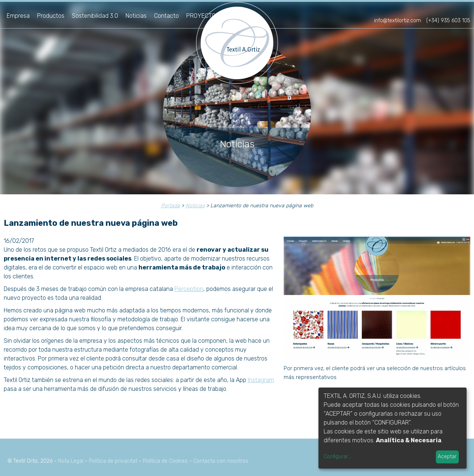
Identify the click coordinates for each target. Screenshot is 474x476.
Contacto (166, 16)
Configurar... (337, 457)
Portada (171, 206)
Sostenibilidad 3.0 (95, 16)
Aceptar (447, 457)
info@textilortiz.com (398, 21)
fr (452, 10)
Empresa (18, 16)
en (464, 10)
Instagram (261, 380)
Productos (51, 16)
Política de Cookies (165, 461)
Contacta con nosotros (221, 461)
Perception (189, 289)
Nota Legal (71, 461)
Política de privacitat (113, 461)
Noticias (136, 16)
